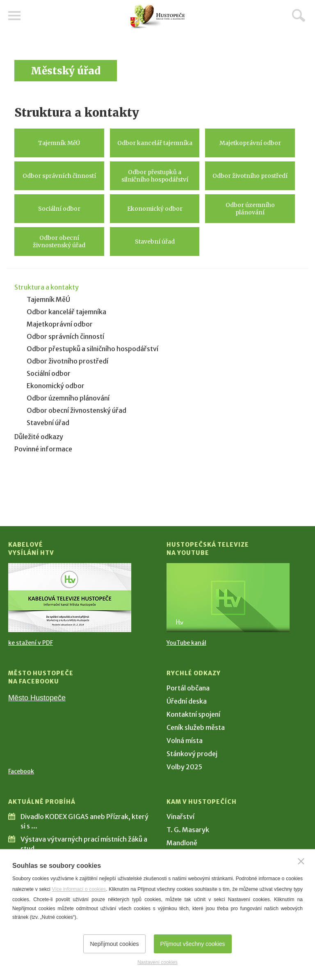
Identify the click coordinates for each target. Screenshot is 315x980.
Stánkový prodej (192, 754)
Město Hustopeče (37, 698)
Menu (14, 16)
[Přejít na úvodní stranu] (157, 17)
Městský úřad (66, 71)
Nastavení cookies (157, 962)
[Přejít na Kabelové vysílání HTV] (70, 598)
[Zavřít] (301, 861)
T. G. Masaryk (188, 830)
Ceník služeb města (196, 727)
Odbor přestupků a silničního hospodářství (155, 176)
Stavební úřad (155, 242)
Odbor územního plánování (250, 209)
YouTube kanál (186, 643)
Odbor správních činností (59, 176)
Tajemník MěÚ (59, 143)
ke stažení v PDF (31, 643)
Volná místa (185, 741)
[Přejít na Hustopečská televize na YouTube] (228, 598)
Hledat (299, 15)
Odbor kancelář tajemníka (155, 143)
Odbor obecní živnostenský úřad (59, 242)
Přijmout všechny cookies (193, 944)
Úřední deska (187, 701)
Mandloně (182, 843)
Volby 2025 (184, 767)
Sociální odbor (59, 209)
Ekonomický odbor (155, 209)
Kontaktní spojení (193, 714)
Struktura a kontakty (47, 287)
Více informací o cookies (79, 889)
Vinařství (180, 817)
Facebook (21, 771)
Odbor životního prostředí (250, 176)
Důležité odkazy (39, 437)
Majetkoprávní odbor (250, 143)
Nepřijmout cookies (114, 944)
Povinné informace (43, 449)
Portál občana (188, 688)
